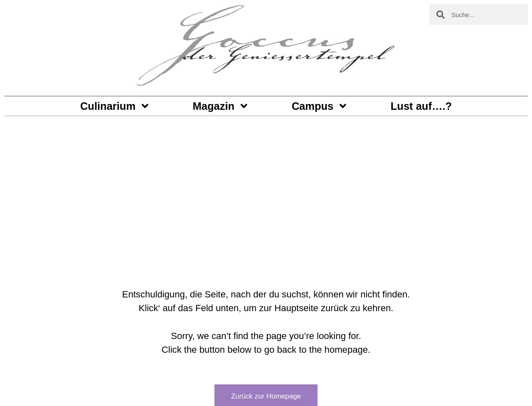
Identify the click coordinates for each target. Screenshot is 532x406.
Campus (320, 106)
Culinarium (115, 106)
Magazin (221, 106)
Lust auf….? (421, 106)
